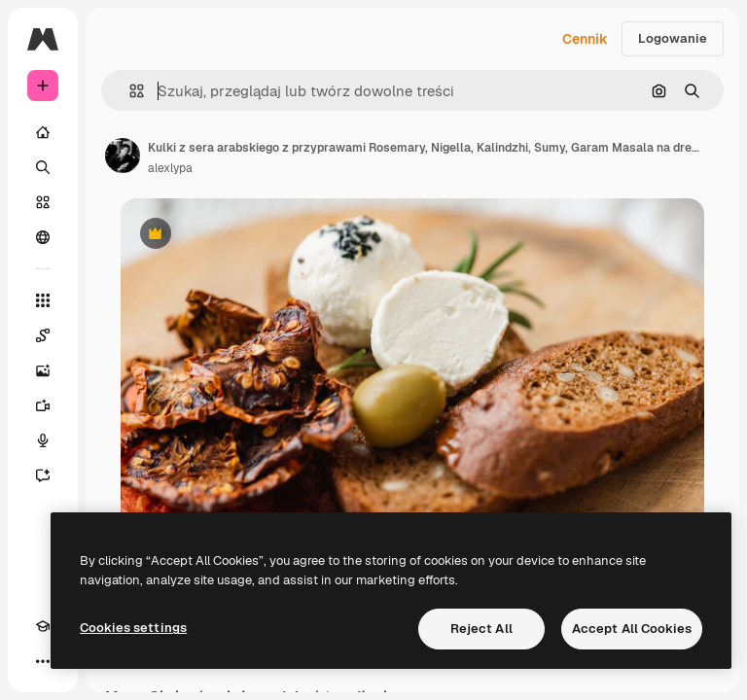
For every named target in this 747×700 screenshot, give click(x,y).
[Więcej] (43, 661)
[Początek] (43, 132)
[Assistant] (43, 475)
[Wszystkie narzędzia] (43, 300)
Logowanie (673, 38)
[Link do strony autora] (123, 156)
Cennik (585, 39)
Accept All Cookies (632, 629)
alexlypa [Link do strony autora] (170, 168)
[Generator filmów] (43, 405)
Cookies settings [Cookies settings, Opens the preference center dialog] (133, 628)
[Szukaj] (43, 167)
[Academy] (43, 626)
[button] (129, 91)
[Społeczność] (43, 237)
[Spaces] (43, 335)
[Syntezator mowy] (43, 440)
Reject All (481, 629)
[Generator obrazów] (43, 370)
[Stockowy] (43, 202)
